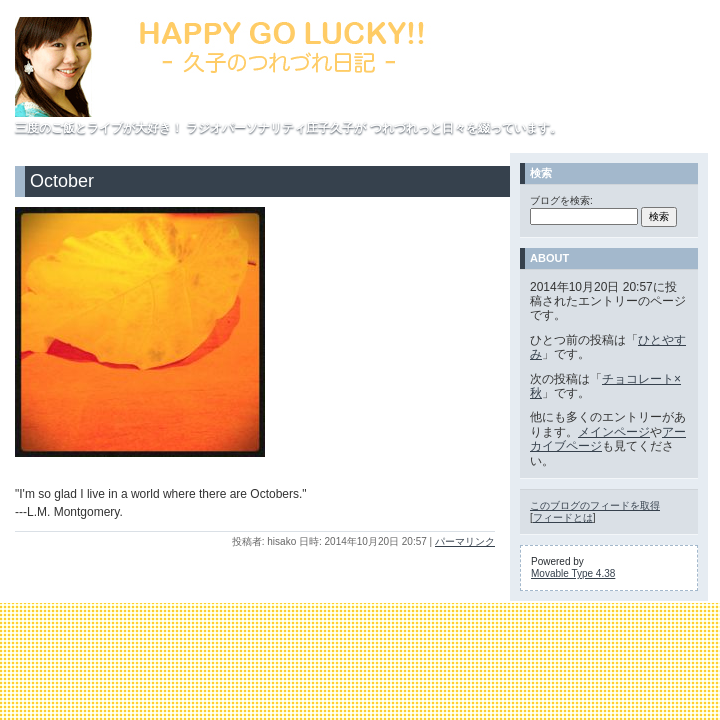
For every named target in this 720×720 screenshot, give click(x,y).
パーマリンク (465, 541)
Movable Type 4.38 (573, 573)
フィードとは (563, 517)
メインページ (614, 432)
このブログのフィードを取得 (595, 505)
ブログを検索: (561, 200)
